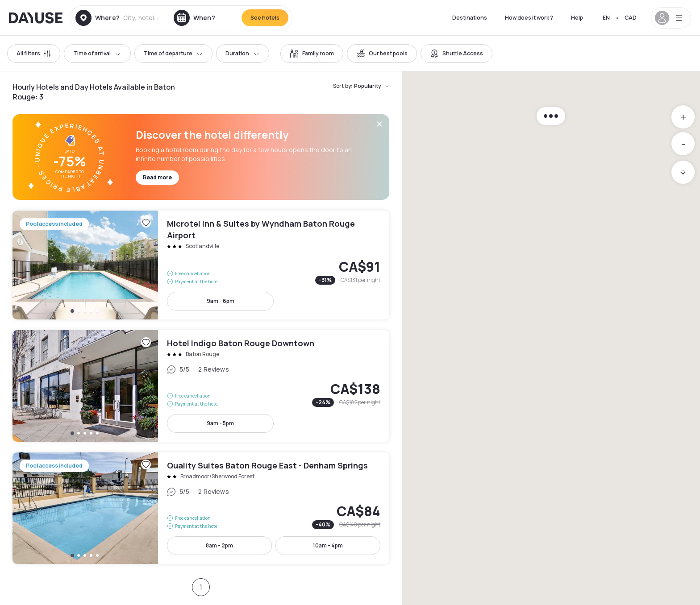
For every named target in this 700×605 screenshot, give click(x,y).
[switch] (312, 54)
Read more (157, 177)
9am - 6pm (221, 301)
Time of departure (173, 53)
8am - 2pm (219, 545)
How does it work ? (529, 18)
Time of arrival (97, 53)
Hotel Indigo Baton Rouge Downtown (201, 386)
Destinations (470, 18)
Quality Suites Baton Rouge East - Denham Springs (201, 508)
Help (577, 18)
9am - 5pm (220, 423)
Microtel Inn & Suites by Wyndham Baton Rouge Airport (201, 265)
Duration (243, 53)
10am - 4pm (328, 545)
